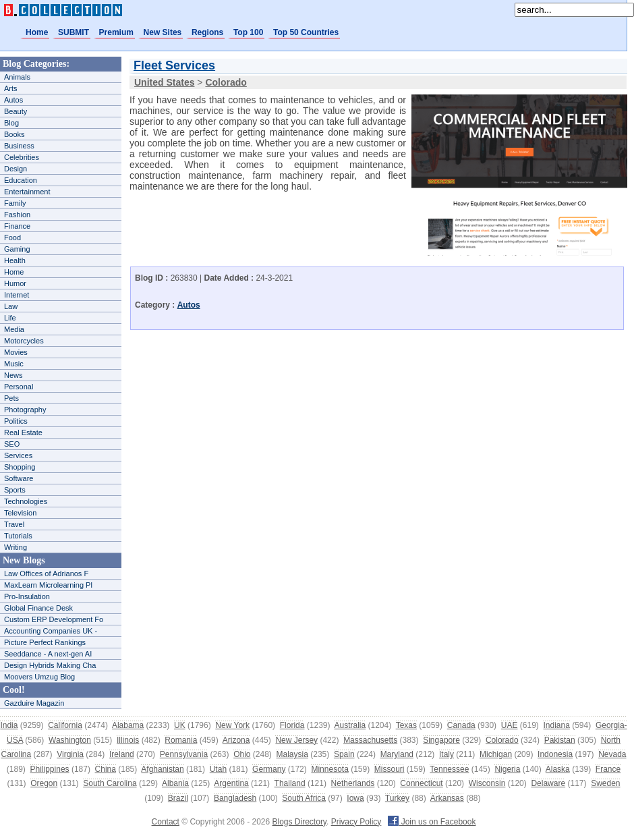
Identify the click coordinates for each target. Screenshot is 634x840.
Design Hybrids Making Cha (50, 665)
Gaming (17, 249)
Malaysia (292, 754)
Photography (25, 410)
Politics (16, 421)
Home (37, 32)
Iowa (355, 798)
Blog (11, 123)
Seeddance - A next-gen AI (48, 654)
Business (19, 146)
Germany (269, 769)
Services (18, 455)
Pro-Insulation (27, 596)
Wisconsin (487, 783)
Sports (15, 490)
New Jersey (296, 740)
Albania (175, 783)
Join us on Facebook (432, 822)
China (106, 769)
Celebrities (22, 157)
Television (20, 513)
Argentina (231, 783)
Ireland (122, 754)
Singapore (441, 740)
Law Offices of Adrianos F (46, 573)
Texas (406, 725)
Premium (116, 32)
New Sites (163, 32)
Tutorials (18, 536)
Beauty (16, 111)
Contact (166, 822)
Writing (16, 547)
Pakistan (560, 740)
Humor (15, 283)
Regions (207, 32)
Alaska (558, 769)
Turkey (397, 798)
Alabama (128, 725)
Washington (70, 740)
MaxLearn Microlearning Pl (48, 585)
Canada (461, 725)
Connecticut (421, 783)
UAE (510, 725)
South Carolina (110, 783)
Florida (292, 725)
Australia (350, 725)
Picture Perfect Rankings (45, 642)
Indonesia (555, 754)
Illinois (128, 740)
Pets (11, 398)
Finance (17, 226)
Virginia (70, 754)
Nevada (612, 754)
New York (232, 725)
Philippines (50, 769)
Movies (16, 352)
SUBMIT (74, 32)
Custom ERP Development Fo (54, 619)
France (608, 769)
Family (15, 203)
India (9, 725)
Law (11, 306)
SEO (12, 444)
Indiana (556, 725)
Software (19, 478)
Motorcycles (24, 341)
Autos (13, 100)
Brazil (178, 798)
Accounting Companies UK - (51, 631)
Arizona (236, 740)
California (65, 725)
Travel (14, 524)
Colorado (502, 740)
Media (14, 329)
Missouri (390, 769)
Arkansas (447, 798)
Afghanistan (162, 769)
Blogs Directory (299, 822)
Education (21, 180)
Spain (344, 754)
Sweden (605, 783)
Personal (19, 387)
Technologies (26, 501)
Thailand (290, 783)
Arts (11, 88)
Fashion (17, 215)
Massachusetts (370, 740)
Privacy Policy (356, 822)
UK (180, 725)
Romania (181, 740)
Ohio (242, 754)
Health (15, 260)
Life (10, 318)
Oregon (44, 783)
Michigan (496, 754)
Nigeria (507, 769)
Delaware (548, 783)
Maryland (397, 754)
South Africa (304, 798)
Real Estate (23, 432)
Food (12, 237)
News (13, 375)
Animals (17, 77)
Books (15, 134)
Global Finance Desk (38, 608)
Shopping (20, 467)
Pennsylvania (184, 754)
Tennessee (449, 769)
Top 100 (248, 32)
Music (14, 364)
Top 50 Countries (306, 32)
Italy (446, 754)
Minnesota (329, 769)
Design (16, 169)
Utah (218, 769)
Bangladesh (235, 798)
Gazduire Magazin (34, 703)
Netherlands (353, 783)
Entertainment (27, 192)
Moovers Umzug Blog (39, 677)
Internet (17, 295)
